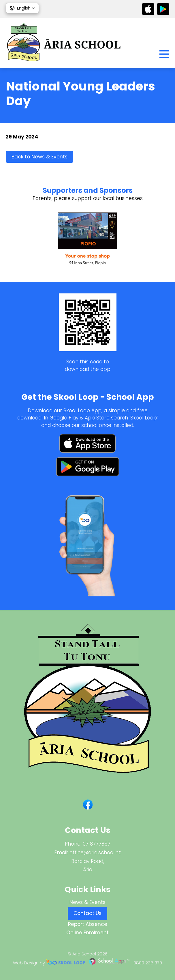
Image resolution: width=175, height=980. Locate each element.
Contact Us (87, 913)
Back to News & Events (39, 157)
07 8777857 (97, 844)
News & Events (87, 902)
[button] (22, 8)
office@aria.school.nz (95, 853)
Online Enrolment (87, 933)
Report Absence (88, 924)
